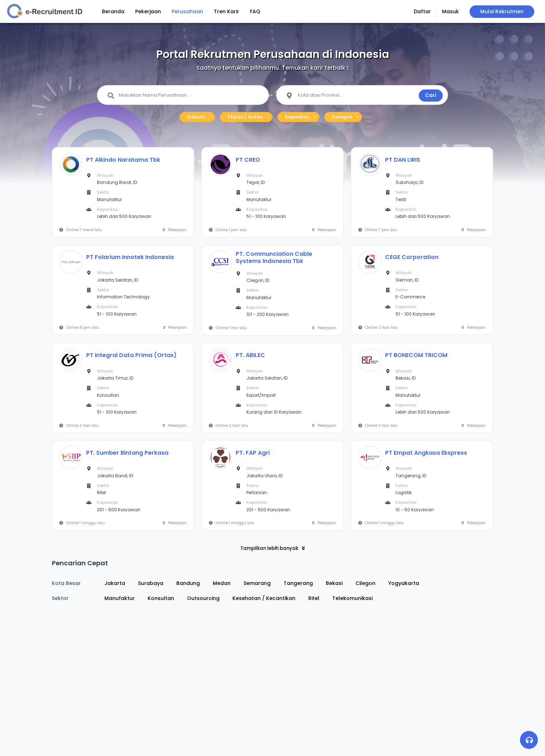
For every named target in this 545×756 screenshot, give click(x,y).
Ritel (314, 598)
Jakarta (115, 583)
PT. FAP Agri (253, 453)
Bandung (188, 583)
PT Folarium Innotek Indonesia (130, 257)
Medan (222, 583)
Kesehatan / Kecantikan (264, 598)
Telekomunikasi (352, 598)
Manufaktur (120, 598)
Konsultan (161, 598)
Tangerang (298, 583)
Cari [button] (431, 95)
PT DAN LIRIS (403, 160)
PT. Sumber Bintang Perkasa (127, 453)
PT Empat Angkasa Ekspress (426, 453)
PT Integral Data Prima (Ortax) (131, 355)
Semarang (257, 583)
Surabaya (151, 583)
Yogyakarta (404, 583)
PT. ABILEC (250, 355)
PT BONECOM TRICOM (416, 355)
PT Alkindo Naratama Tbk (123, 160)
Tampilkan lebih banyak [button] (272, 548)
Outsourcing (203, 598)
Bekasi (334, 583)
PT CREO (248, 160)
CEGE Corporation (412, 257)
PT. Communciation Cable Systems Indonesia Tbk (274, 258)
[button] (423, 13)
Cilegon (365, 583)
